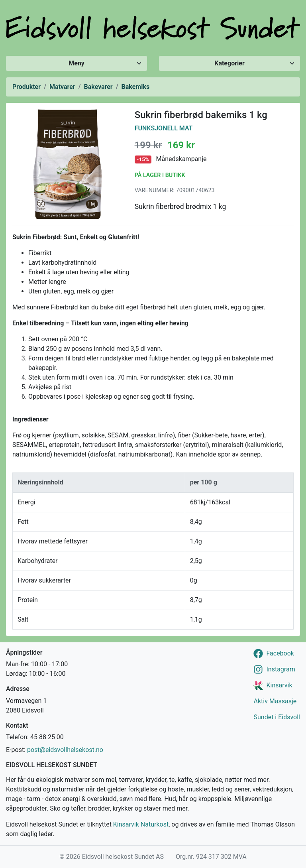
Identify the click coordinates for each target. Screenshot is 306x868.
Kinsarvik (279, 685)
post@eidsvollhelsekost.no (65, 750)
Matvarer (62, 87)
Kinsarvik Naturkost (141, 824)
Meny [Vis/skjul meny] (76, 63)
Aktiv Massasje (275, 701)
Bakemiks (136, 87)
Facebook (280, 653)
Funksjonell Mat (164, 128)
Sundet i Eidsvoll (277, 717)
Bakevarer (98, 87)
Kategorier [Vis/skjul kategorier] (229, 63)
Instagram (280, 669)
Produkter (26, 87)
